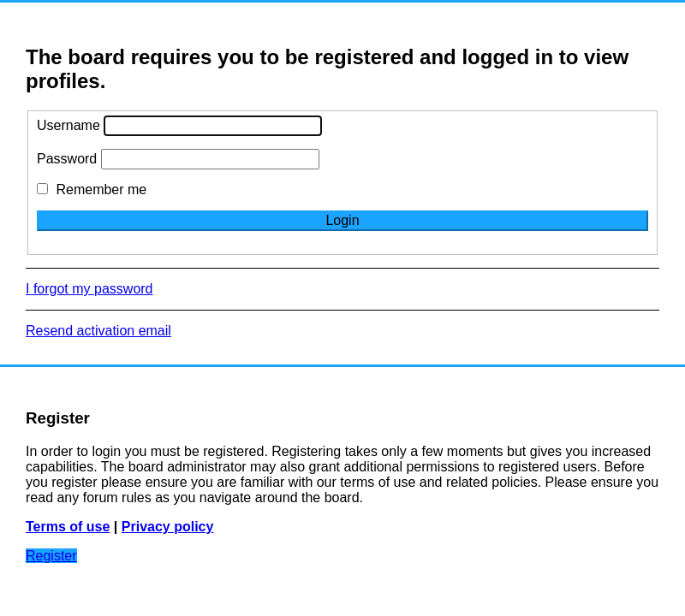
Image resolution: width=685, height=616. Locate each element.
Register (51, 556)
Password (67, 159)
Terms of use (68, 527)
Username (68, 125)
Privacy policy (168, 527)
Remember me (92, 190)
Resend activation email (98, 331)
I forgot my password (89, 289)
